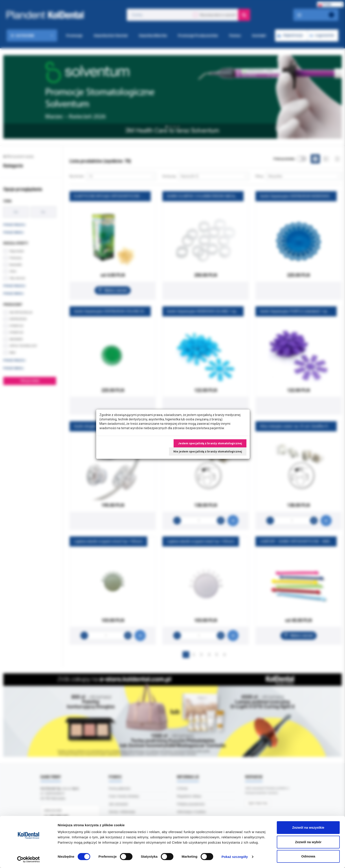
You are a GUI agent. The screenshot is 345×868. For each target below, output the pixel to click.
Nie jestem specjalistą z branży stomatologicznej (208, 451)
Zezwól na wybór (308, 842)
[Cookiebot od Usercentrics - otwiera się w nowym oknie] (28, 859)
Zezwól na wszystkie (308, 827)
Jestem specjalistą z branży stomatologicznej (210, 443)
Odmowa (308, 856)
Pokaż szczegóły (235, 857)
